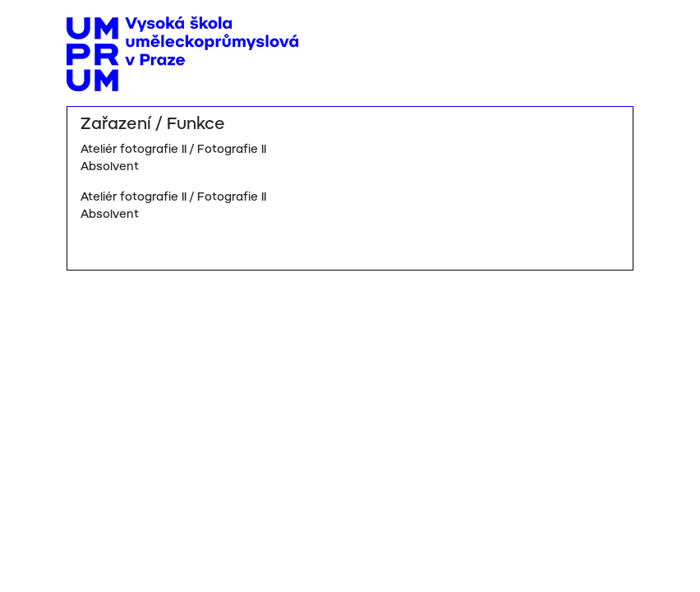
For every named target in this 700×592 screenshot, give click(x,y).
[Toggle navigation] (615, 30)
